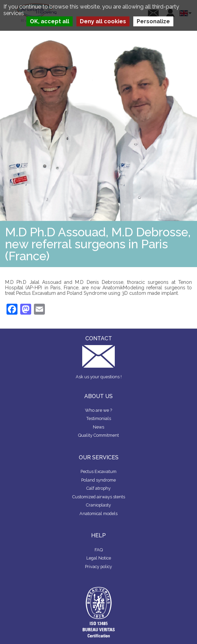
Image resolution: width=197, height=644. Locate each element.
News (98, 427)
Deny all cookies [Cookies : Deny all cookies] (103, 21)
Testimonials (99, 418)
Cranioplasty (98, 505)
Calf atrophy (98, 488)
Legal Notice (99, 558)
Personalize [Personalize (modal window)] (153, 21)
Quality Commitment (98, 435)
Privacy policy (98, 567)
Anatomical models (98, 514)
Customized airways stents (99, 497)
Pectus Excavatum (98, 471)
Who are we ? (98, 410)
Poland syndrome (98, 480)
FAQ (99, 550)
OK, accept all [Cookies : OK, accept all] (50, 21)
